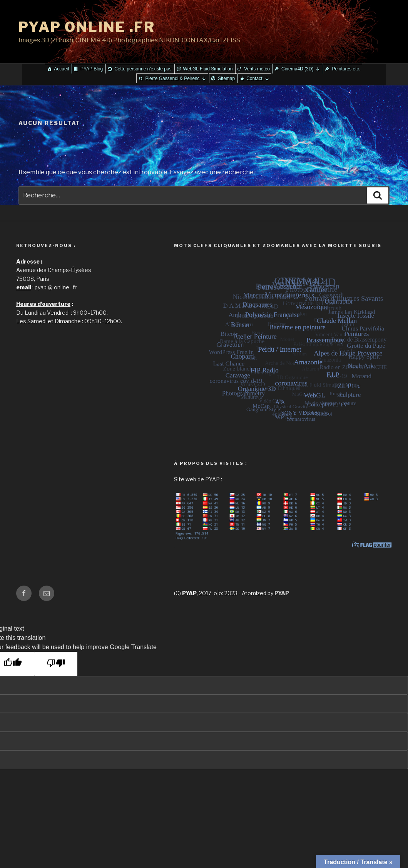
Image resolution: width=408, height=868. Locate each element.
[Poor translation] (56, 664)
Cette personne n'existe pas (143, 69)
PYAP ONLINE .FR (87, 27)
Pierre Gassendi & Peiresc (176, 78)
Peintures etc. (346, 69)
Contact (258, 78)
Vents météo (257, 69)
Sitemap (226, 78)
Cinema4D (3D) (301, 69)
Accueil (61, 69)
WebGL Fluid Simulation (208, 69)
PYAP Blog (92, 69)
